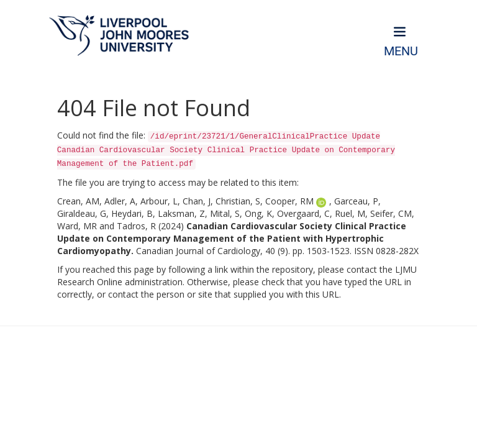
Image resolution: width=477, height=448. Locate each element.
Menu (401, 51)
